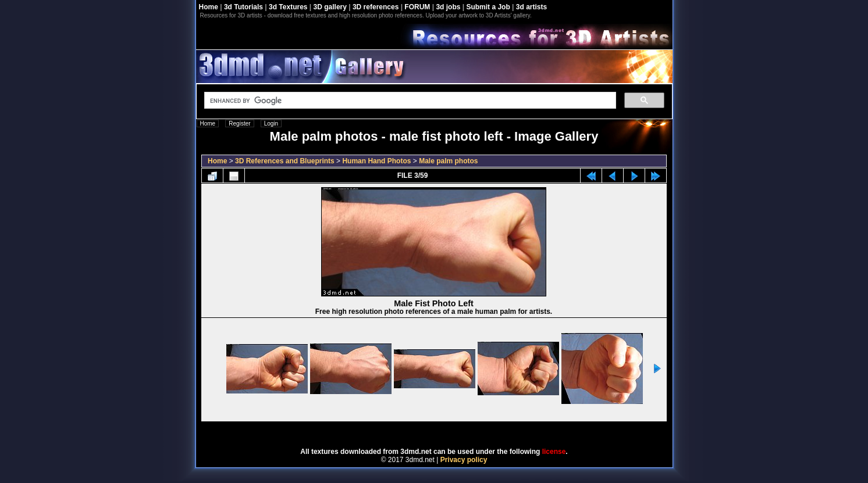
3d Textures (288, 7)
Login (271, 124)
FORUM (417, 7)
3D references (376, 7)
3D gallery (330, 7)
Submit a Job (488, 7)
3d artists (531, 7)
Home (209, 7)
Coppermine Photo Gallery (449, 431)
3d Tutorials (243, 7)
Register (239, 124)
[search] (409, 101)
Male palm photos (448, 161)
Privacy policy (464, 460)
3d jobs (448, 7)
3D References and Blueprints (285, 161)
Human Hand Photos (376, 161)
